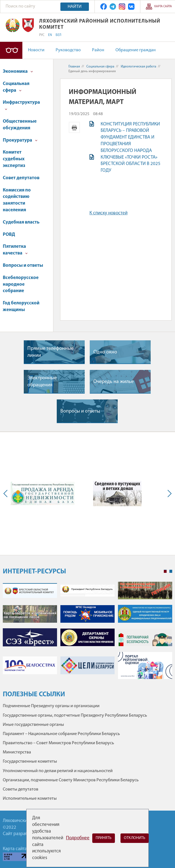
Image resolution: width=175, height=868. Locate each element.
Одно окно (105, 352)
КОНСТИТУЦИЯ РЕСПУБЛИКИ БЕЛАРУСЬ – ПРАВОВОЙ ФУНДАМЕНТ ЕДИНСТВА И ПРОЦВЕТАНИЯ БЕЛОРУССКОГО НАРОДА (130, 137)
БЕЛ (58, 35)
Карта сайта (163, 7)
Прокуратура (20, 140)
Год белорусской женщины (21, 306)
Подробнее (78, 838)
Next (168, 494)
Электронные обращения (42, 382)
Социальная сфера (16, 87)
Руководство (68, 50)
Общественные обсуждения (20, 125)
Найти (75, 7)
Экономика (18, 71)
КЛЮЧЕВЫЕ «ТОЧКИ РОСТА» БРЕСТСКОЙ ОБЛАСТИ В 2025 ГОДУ (131, 164)
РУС (42, 35)
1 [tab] (165, 571)
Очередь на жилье (113, 382)
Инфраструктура (21, 105)
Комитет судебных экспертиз (14, 159)
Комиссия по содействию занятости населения (17, 200)
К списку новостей (108, 213)
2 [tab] (171, 571)
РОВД (9, 235)
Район (98, 50)
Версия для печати (74, 127)
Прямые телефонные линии (50, 352)
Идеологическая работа (139, 67)
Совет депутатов (21, 178)
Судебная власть (21, 222)
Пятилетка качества (15, 250)
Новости (36, 50)
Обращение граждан (136, 50)
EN (50, 35)
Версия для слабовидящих (11, 50)
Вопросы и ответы (23, 266)
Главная (74, 67)
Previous (7, 494)
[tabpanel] (88, 633)
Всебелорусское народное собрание (21, 284)
